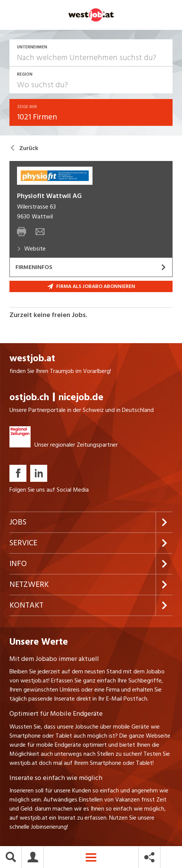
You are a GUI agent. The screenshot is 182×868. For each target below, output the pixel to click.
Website (31, 249)
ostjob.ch (29, 398)
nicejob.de (81, 398)
